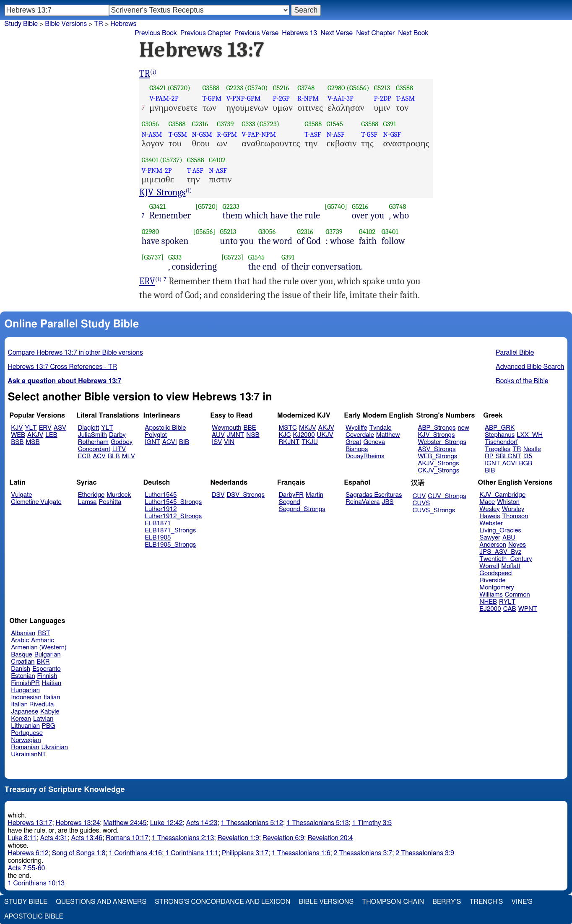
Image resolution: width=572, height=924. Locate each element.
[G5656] (204, 232)
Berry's (447, 902)
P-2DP (382, 98)
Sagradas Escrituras (374, 495)
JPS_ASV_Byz (500, 552)
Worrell (489, 566)
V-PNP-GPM (243, 98)
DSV (218, 495)
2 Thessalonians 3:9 (425, 853)
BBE (250, 428)
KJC (285, 435)
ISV (217, 442)
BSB (17, 442)
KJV (17, 428)
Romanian (25, 747)
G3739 (225, 124)
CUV (419, 496)
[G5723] (233, 257)
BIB (184, 442)
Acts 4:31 (54, 838)
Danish (21, 669)
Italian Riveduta (32, 705)
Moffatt (511, 566)
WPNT (528, 609)
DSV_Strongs (246, 495)
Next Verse (337, 33)
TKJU (310, 442)
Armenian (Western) (39, 648)
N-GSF (392, 134)
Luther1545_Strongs (173, 502)
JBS (387, 502)
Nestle (532, 449)
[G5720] (207, 206)
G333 (248, 124)
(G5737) (171, 160)
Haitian (52, 683)
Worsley (513, 509)
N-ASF (335, 134)
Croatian (23, 662)
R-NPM (308, 98)
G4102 (217, 160)
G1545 (334, 124)
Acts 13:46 (87, 838)
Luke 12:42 (166, 823)
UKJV (325, 435)
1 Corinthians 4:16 (135, 853)
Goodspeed (495, 573)
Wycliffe (356, 428)
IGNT (152, 442)
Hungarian (25, 690)
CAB (510, 609)
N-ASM (152, 134)
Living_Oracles (500, 531)
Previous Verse (256, 33)
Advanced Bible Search (530, 367)
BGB (525, 463)
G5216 (281, 88)
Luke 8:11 (22, 838)
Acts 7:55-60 (27, 868)
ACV (99, 456)
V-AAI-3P (341, 98)
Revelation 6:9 (283, 838)
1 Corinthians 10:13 (36, 883)
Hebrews (123, 24)
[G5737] (153, 257)
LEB (51, 435)
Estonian (23, 676)
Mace (487, 502)
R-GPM (227, 134)
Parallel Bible (515, 353)
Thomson (515, 516)
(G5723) (268, 124)
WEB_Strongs (437, 456)
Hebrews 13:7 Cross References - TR (63, 367)
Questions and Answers (101, 902)
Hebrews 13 (299, 33)
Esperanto (47, 669)
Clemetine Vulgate (36, 502)
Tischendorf (501, 442)
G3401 (150, 160)
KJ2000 (304, 435)
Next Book (413, 33)
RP (489, 456)
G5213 (382, 88)
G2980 (336, 88)
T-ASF (313, 134)
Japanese (25, 712)
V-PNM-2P (157, 170)
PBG (49, 726)
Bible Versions (66, 24)
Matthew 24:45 (125, 823)
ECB (84, 456)
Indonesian (26, 697)
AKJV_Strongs (438, 463)
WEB (18, 435)
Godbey (122, 442)
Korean (21, 719)
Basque (22, 655)
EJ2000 (490, 609)
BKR (43, 662)
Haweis (490, 516)
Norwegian (26, 740)
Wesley (489, 509)
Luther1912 (161, 509)
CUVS (421, 503)
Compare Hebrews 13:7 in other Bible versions (75, 353)
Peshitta (110, 502)
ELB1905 (158, 538)
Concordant (94, 449)
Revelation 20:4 (330, 838)
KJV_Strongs (162, 192)
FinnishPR (25, 683)
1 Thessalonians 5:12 (252, 823)
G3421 (157, 88)
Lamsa (87, 502)
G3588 (211, 88)
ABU (509, 538)
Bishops (357, 449)
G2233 (234, 88)
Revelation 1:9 (238, 838)
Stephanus (500, 435)
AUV (218, 435)
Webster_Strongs (442, 442)
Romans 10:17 (127, 838)
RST (44, 633)
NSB (253, 435)
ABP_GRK (500, 428)
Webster (491, 523)
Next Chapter (375, 33)
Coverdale (360, 435)
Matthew (388, 435)
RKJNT (289, 442)
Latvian (43, 719)
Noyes (517, 545)
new (464, 428)
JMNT (236, 435)
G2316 (200, 124)
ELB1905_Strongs (170, 545)
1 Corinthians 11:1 (192, 853)
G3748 (306, 88)
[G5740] (336, 206)
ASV (60, 428)
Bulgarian (48, 655)
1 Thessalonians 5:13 (318, 823)
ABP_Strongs (437, 428)
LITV (119, 449)
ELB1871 (158, 523)
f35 (528, 456)
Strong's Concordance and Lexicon (222, 902)
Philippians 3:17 (245, 853)
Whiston (508, 502)
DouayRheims (365, 456)
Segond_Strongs (302, 509)
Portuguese (27, 733)
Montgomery (497, 588)
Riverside (492, 580)
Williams (491, 595)
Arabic (20, 640)
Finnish (47, 676)
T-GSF (369, 134)
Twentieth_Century (506, 559)
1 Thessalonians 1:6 (301, 853)
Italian (52, 697)
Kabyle (50, 712)
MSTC (288, 428)
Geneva (374, 442)
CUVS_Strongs (434, 510)
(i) (153, 72)
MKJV (308, 428)
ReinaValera (363, 502)
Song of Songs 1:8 (79, 853)
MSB (32, 442)
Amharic (43, 640)
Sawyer (490, 538)
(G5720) (179, 88)
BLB (114, 456)
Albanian (23, 633)
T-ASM (405, 98)
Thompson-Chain (393, 902)
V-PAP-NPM (259, 134)
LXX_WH (530, 435)
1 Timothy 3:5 (372, 823)
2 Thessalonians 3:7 (363, 853)
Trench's (486, 902)
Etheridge (91, 495)
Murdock (119, 495)
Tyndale (381, 428)
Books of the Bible (522, 381)
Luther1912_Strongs (173, 516)
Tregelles (498, 449)
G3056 (150, 124)
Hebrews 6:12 (28, 853)
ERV (147, 281)
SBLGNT (508, 456)
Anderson (493, 545)
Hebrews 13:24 (78, 823)
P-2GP (281, 98)
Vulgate (21, 495)
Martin (315, 495)
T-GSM (178, 134)
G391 (390, 124)
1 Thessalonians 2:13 (183, 838)
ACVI (170, 442)
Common (517, 595)
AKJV (35, 435)
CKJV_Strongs (438, 471)
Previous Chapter (206, 33)
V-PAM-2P (164, 98)
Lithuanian (25, 726)
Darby (117, 435)
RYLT (507, 602)
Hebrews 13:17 (30, 823)
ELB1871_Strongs (170, 531)
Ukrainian (55, 747)
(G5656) (358, 88)
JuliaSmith (92, 435)
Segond (290, 502)
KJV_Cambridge (502, 495)
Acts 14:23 (202, 823)
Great (353, 442)
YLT (31, 428)
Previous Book (156, 33)
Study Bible (21, 24)
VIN (229, 442)
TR (98, 24)
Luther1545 (161, 495)
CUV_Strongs (447, 496)
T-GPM (212, 98)
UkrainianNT (29, 754)
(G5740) (256, 88)
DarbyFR (291, 495)
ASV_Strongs (437, 449)
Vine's (522, 902)
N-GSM (202, 134)
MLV (129, 456)
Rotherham (93, 442)
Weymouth (227, 428)
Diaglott (88, 428)
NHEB (488, 602)
